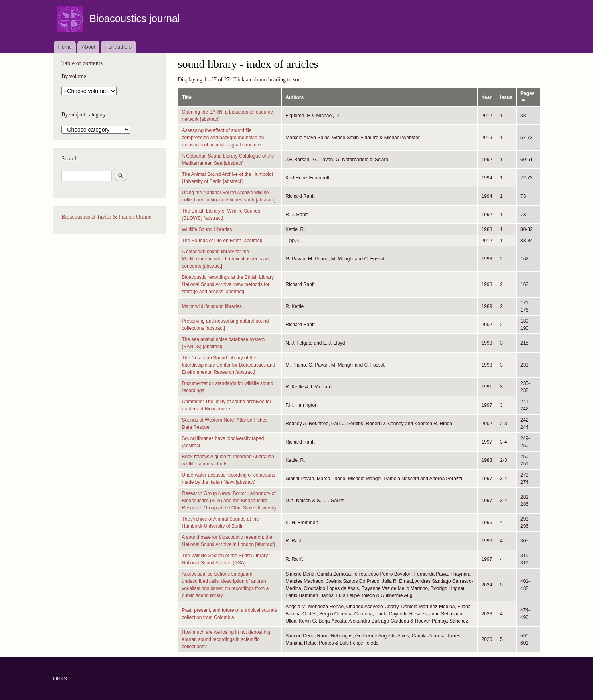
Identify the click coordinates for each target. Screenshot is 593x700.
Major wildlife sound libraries (212, 306)
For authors (119, 47)
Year (487, 97)
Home (65, 47)
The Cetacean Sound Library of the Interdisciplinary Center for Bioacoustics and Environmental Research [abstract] (229, 365)
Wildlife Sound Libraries (207, 229)
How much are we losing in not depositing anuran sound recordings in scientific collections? (226, 639)
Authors (295, 97)
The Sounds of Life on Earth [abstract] (222, 241)
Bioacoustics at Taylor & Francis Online (106, 217)
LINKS (60, 679)
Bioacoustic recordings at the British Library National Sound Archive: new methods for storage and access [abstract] (228, 284)
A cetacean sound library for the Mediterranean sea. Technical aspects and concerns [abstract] (227, 259)
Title (187, 97)
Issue (506, 97)
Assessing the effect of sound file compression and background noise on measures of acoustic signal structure (223, 138)
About (89, 47)
